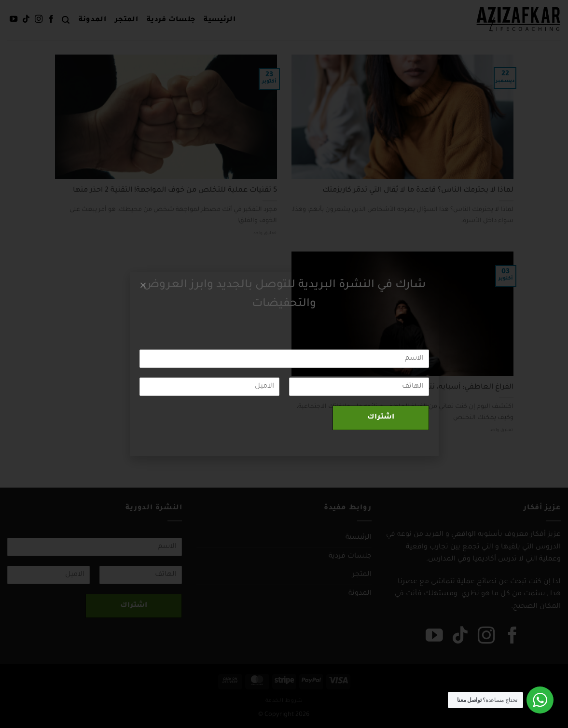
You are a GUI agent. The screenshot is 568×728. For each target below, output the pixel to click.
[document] (284, 364)
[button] (143, 285)
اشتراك (381, 418)
